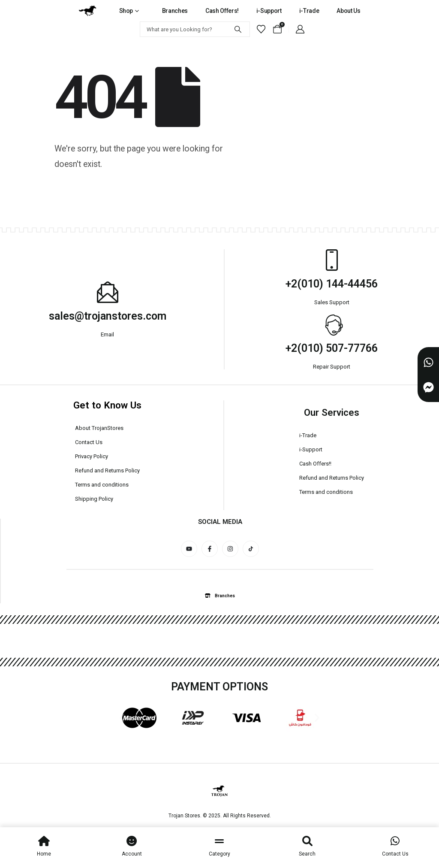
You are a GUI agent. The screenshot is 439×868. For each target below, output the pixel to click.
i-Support (269, 11)
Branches (175, 11)
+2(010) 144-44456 (332, 284)
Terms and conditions (102, 485)
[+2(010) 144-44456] (332, 260)
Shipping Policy (94, 499)
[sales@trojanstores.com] (108, 292)
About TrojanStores (99, 428)
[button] (122, 718)
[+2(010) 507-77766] (332, 324)
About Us (348, 11)
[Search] (238, 29)
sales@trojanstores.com (108, 316)
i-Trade (309, 11)
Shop (126, 11)
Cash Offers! (222, 11)
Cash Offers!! (315, 464)
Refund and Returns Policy (107, 470)
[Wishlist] (261, 29)
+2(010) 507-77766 (332, 348)
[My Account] (300, 29)
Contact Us (89, 442)
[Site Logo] (87, 11)
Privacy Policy (92, 456)
